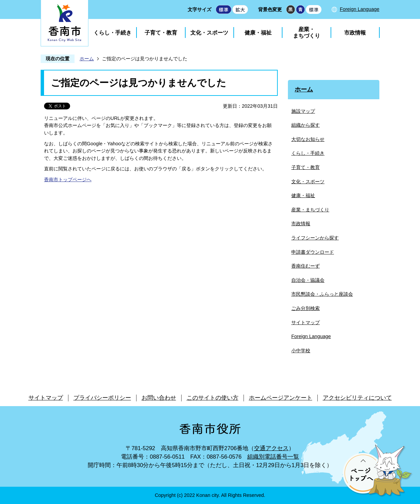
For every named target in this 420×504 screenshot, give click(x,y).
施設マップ (303, 111)
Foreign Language (360, 9)
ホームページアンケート (281, 398)
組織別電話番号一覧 (273, 457)
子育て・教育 (161, 33)
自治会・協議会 (308, 280)
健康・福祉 (258, 33)
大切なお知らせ (308, 139)
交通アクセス (271, 448)
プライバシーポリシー (102, 398)
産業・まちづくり (307, 33)
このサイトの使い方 (213, 398)
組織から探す (306, 125)
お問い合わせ (159, 398)
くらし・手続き (112, 33)
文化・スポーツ (209, 33)
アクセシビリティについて (357, 398)
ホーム (87, 59)
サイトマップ (306, 322)
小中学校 (301, 351)
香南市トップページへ (68, 180)
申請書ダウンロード (313, 252)
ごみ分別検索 (306, 308)
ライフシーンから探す (315, 238)
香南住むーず (306, 266)
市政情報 (355, 33)
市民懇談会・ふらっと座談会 (322, 294)
